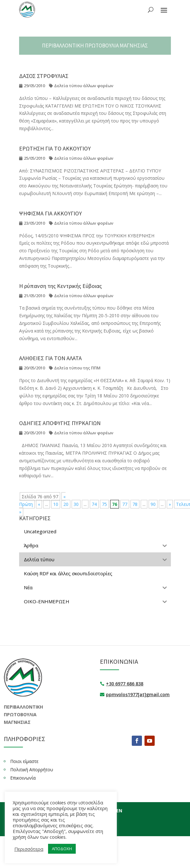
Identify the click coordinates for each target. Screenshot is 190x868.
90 (153, 504)
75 (104, 504)
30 (76, 504)
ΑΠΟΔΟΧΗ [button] (62, 849)
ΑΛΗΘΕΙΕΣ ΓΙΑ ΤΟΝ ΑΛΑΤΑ (50, 358)
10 (56, 504)
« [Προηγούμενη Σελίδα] (39, 504)
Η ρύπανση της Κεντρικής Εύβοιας (60, 286)
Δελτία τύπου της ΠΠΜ (77, 368)
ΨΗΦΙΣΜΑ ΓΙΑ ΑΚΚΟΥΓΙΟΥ (50, 213)
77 (125, 504)
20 (66, 504)
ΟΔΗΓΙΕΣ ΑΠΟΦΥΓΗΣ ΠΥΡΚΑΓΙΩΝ (60, 423)
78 (135, 504)
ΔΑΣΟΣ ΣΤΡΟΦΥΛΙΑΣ (44, 76)
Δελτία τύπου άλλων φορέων (84, 86)
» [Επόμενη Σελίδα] (170, 504)
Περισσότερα (29, 849)
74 (94, 504)
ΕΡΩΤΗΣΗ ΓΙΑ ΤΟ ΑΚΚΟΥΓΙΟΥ (55, 148)
